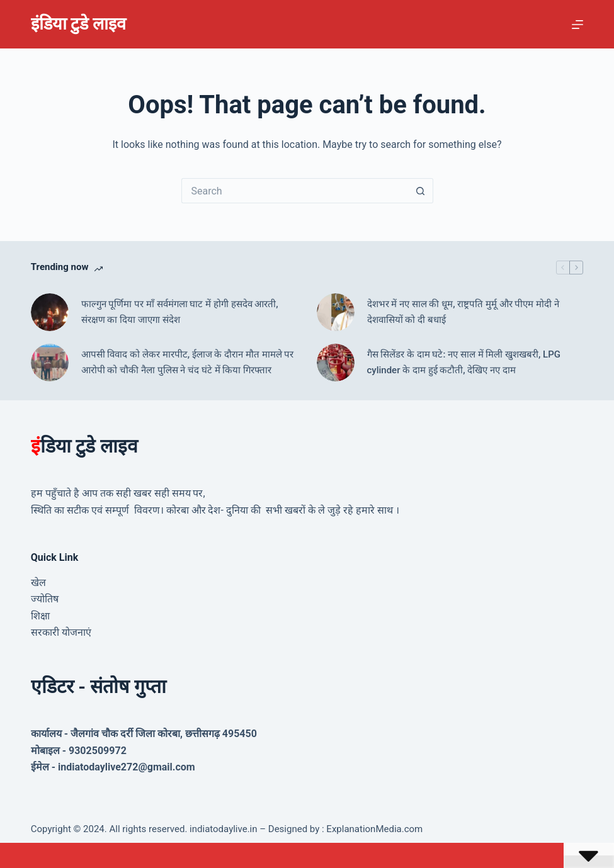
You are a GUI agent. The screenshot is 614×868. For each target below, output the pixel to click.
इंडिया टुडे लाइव (78, 24)
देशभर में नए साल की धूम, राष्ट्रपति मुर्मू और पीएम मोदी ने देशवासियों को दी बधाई (463, 312)
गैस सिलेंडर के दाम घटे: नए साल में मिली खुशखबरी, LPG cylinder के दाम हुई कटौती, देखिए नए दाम (464, 362)
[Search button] (421, 191)
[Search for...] (295, 191)
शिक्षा (40, 616)
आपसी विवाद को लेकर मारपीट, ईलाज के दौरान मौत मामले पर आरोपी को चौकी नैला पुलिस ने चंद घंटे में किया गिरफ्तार (188, 362)
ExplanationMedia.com (374, 829)
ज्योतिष (45, 599)
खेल (38, 583)
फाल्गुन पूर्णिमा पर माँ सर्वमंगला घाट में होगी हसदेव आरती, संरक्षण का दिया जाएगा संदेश (180, 312)
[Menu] (577, 25)
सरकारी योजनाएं (61, 632)
